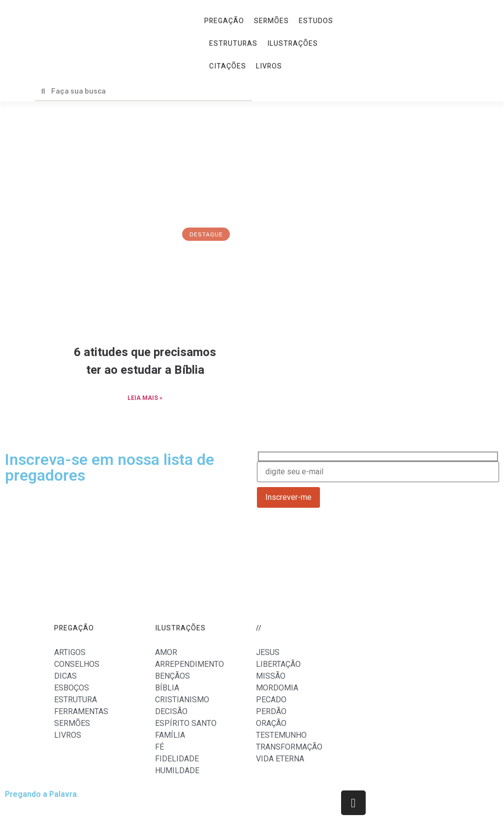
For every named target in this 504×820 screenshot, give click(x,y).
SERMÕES (271, 21)
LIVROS (269, 66)
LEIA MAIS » (145, 398)
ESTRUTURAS (233, 44)
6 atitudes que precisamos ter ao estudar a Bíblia (145, 361)
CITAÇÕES (228, 66)
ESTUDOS (316, 21)
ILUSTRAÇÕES (293, 44)
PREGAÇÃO (224, 21)
